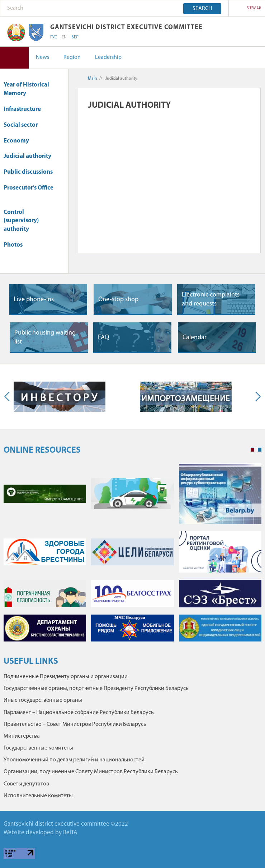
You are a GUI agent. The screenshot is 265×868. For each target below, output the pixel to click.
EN (64, 37)
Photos (13, 245)
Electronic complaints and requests (211, 299)
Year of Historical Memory (26, 89)
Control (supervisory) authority (21, 221)
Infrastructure (26, 109)
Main (93, 79)
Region (72, 57)
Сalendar (195, 338)
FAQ (103, 338)
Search (202, 9)
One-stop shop (118, 300)
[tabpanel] (132, 556)
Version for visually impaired (14, 58)
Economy (20, 141)
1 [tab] (252, 450)
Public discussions (28, 172)
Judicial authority (27, 156)
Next (256, 397)
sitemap (254, 8)
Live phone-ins (34, 300)
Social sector (24, 125)
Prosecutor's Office (29, 192)
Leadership (108, 57)
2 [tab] (260, 450)
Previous (9, 397)
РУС (54, 37)
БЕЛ (75, 37)
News (42, 57)
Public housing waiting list (45, 337)
